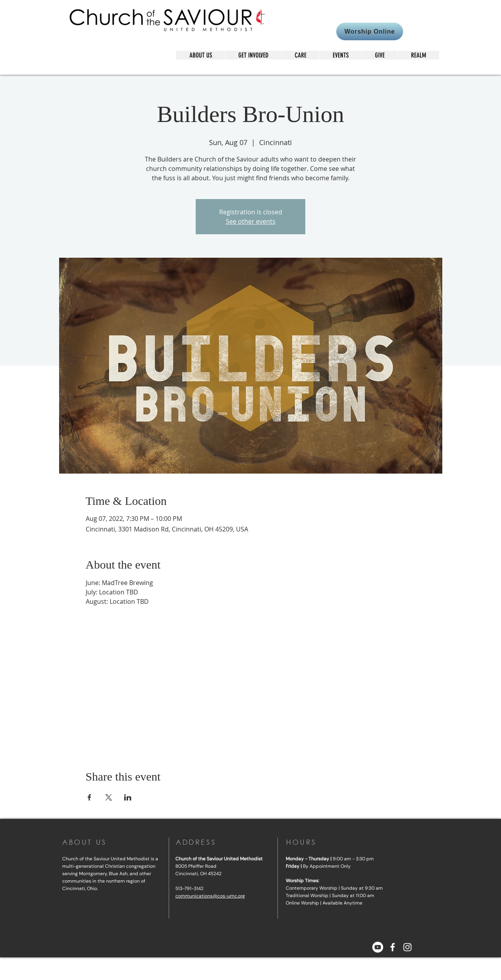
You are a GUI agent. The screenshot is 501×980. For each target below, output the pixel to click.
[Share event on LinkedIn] (128, 797)
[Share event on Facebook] (89, 797)
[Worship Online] (370, 31)
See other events (251, 221)
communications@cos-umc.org (210, 896)
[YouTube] (378, 947)
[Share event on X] (109, 797)
